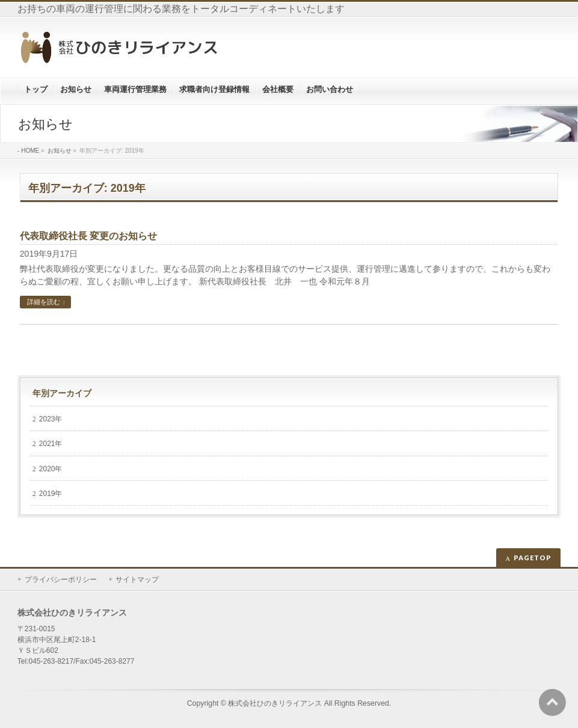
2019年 (51, 494)
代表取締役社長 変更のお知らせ (88, 236)
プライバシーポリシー (61, 580)
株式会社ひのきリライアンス (275, 703)
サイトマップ (137, 580)
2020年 (51, 469)
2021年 (51, 444)
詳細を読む (44, 302)
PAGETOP (533, 558)
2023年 (51, 419)
